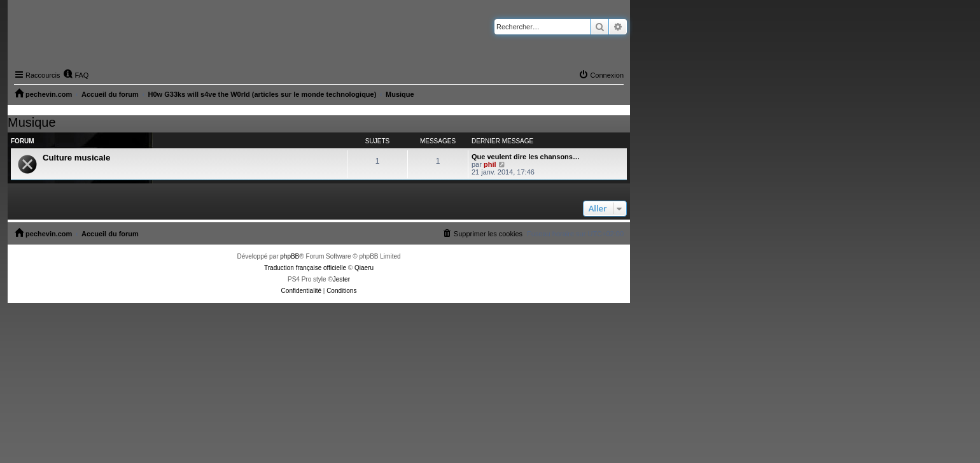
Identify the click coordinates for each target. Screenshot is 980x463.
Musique (32, 122)
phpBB (290, 256)
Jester (341, 279)
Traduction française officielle (305, 268)
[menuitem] (76, 75)
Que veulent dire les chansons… (526, 157)
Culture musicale (76, 158)
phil (490, 164)
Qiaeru (364, 268)
